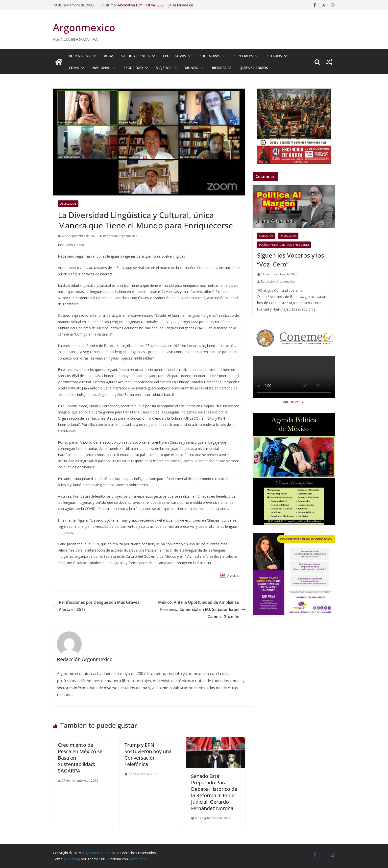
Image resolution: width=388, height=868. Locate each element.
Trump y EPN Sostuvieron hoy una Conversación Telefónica (148, 755)
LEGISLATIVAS (175, 56)
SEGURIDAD (133, 68)
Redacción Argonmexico (120, 236)
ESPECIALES (243, 56)
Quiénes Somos (254, 68)
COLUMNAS (266, 236)
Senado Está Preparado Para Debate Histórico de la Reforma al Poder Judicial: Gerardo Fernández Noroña (214, 792)
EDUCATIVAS (210, 56)
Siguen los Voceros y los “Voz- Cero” (291, 260)
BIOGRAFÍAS (222, 68)
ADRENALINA (80, 56)
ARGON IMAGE (294, 402)
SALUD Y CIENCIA (135, 56)
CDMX (74, 68)
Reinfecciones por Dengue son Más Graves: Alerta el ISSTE (97, 606)
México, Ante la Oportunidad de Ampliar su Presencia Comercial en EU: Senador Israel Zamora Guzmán (202, 609)
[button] (93, 56)
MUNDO (192, 68)
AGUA (109, 56)
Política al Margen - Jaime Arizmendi (284, 245)
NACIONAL (101, 68)
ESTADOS (274, 56)
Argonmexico (84, 27)
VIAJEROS (164, 68)
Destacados (68, 204)
